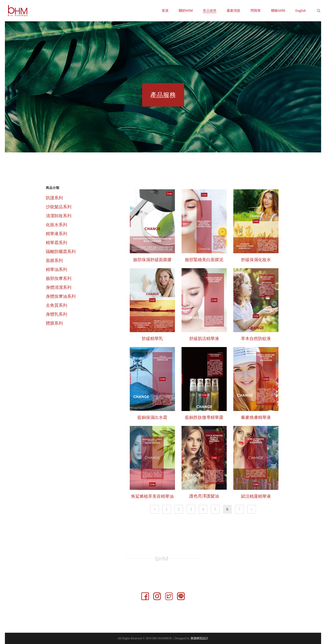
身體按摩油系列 (61, 296)
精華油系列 (56, 269)
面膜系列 (54, 260)
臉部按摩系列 (59, 278)
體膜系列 (54, 323)
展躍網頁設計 (199, 638)
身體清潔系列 (59, 287)
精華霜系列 (56, 243)
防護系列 (54, 198)
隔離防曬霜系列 (61, 252)
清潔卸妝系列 (59, 216)
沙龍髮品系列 (59, 207)
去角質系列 (56, 305)
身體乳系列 (56, 314)
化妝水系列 (56, 225)
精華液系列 (56, 234)
